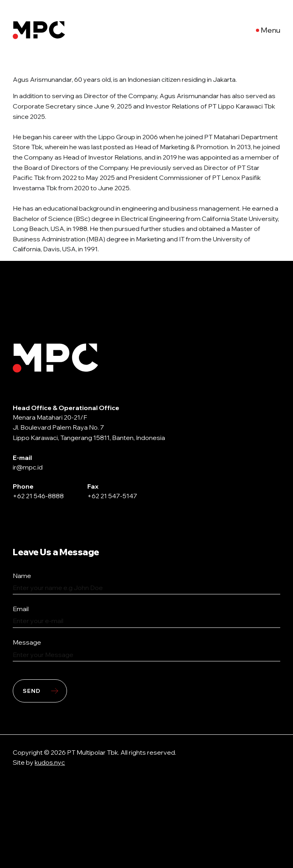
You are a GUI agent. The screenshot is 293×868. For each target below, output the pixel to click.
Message (27, 642)
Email (21, 609)
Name (22, 576)
